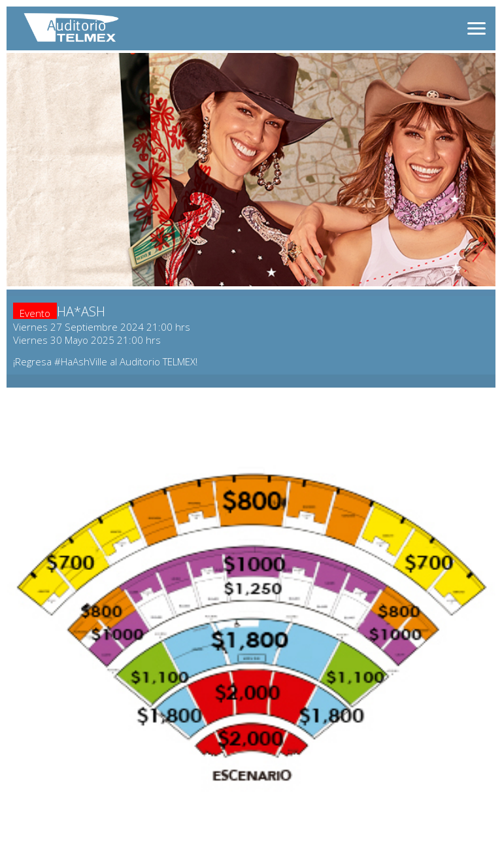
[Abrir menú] (477, 28)
